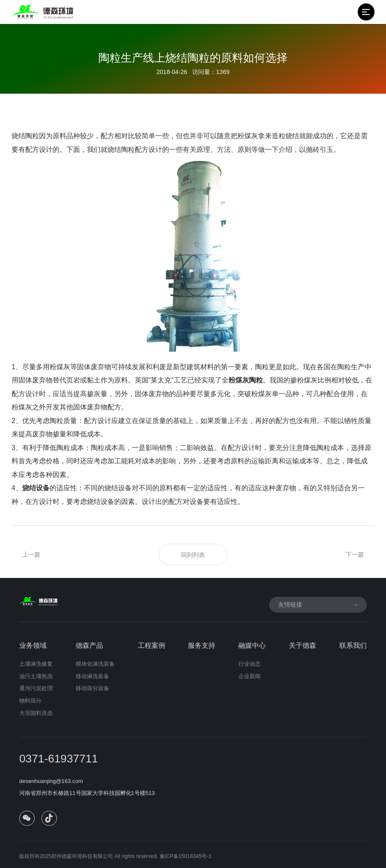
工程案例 (151, 650)
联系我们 (353, 650)
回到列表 (193, 555)
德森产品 (89, 650)
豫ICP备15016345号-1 (186, 860)
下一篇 (355, 554)
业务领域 (33, 650)
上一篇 (31, 554)
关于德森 (303, 650)
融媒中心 (252, 650)
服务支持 (202, 650)
